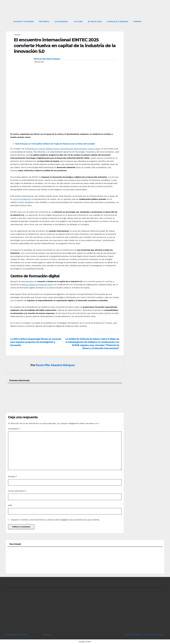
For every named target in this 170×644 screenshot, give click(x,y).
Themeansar (47, 634)
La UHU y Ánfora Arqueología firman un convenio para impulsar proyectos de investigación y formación (36, 342)
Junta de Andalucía (21, 199)
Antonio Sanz (94, 149)
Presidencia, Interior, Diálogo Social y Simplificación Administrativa (57, 149)
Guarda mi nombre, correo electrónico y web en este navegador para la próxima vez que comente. (55, 520)
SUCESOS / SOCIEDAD (24, 22)
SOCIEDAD (17, 35)
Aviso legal (147, 634)
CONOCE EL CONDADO (118, 22)
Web (10, 505)
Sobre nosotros (159, 634)
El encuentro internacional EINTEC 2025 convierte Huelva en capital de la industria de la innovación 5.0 (65, 46)
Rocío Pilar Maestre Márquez (49, 59)
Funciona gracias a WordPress (17, 634)
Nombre (12, 477)
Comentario (14, 429)
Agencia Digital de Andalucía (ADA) (37, 285)
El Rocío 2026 (95, 22)
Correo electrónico (17, 491)
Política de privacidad (133, 634)
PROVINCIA (44, 22)
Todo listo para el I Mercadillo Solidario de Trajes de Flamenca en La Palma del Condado (55, 144)
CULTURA (78, 22)
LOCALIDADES (61, 22)
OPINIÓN (137, 22)
